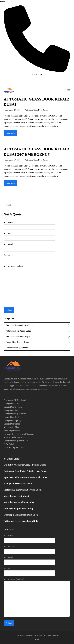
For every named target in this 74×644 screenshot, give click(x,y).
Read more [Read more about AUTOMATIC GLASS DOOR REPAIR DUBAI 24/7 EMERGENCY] (11, 183)
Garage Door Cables (12, 403)
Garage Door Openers (13, 407)
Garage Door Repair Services (16, 441)
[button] (69, 90)
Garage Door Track (12, 424)
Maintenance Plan (11, 427)
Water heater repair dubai (16, 496)
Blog (37, 640)
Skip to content (6, 2)
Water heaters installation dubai (19, 502)
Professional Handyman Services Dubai (23, 490)
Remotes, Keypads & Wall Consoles (19, 434)
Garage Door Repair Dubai (17, 348)
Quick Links (13, 459)
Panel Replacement (12, 431)
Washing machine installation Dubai (21, 515)
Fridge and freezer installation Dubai (21, 521)
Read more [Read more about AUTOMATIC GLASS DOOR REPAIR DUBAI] (11, 133)
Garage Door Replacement (15, 414)
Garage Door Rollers (12, 417)
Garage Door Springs (13, 420)
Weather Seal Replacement (15, 437)
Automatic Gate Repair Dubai (18, 331)
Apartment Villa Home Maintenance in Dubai (26, 477)
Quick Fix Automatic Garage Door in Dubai (25, 465)
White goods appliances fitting (18, 509)
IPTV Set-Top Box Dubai (14, 447)
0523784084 (37, 74)
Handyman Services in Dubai (18, 484)
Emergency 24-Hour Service (16, 400)
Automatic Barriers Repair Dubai (20, 325)
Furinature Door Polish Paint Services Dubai (25, 471)
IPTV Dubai (9, 444)
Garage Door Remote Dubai (17, 342)
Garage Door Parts (11, 410)
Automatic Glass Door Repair (36, 110)
